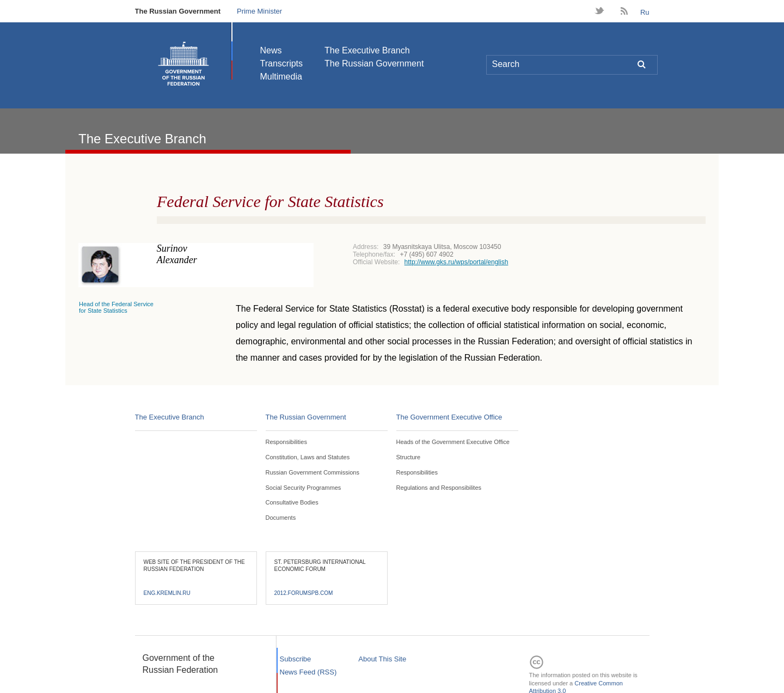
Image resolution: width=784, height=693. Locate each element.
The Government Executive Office (449, 417)
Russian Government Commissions (313, 472)
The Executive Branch (367, 50)
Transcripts (282, 63)
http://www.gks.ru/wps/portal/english (457, 262)
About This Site (382, 659)
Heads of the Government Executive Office (453, 442)
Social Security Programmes (304, 488)
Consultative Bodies (292, 502)
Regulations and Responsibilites (439, 488)
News (271, 50)
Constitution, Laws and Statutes (308, 457)
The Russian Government (178, 11)
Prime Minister (259, 11)
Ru (645, 12)
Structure (409, 457)
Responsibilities (286, 442)
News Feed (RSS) (308, 672)
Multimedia (281, 77)
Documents (281, 518)
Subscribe (296, 659)
